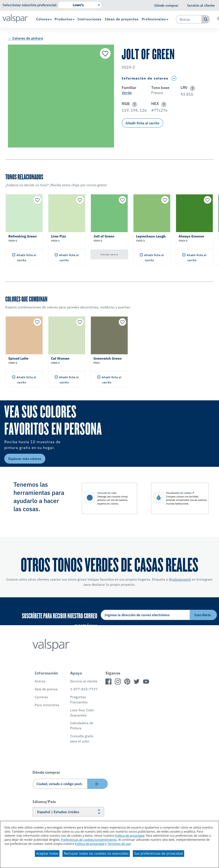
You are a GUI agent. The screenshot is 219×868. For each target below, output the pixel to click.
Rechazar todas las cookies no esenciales (96, 853)
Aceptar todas (47, 853)
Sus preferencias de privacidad (158, 853)
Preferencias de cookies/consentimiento (89, 840)
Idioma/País (44, 802)
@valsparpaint (180, 579)
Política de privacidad (129, 836)
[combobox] (189, 19)
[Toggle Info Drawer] (174, 78)
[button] (192, 88)
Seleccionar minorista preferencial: (30, 5)
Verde (127, 93)
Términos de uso (119, 844)
